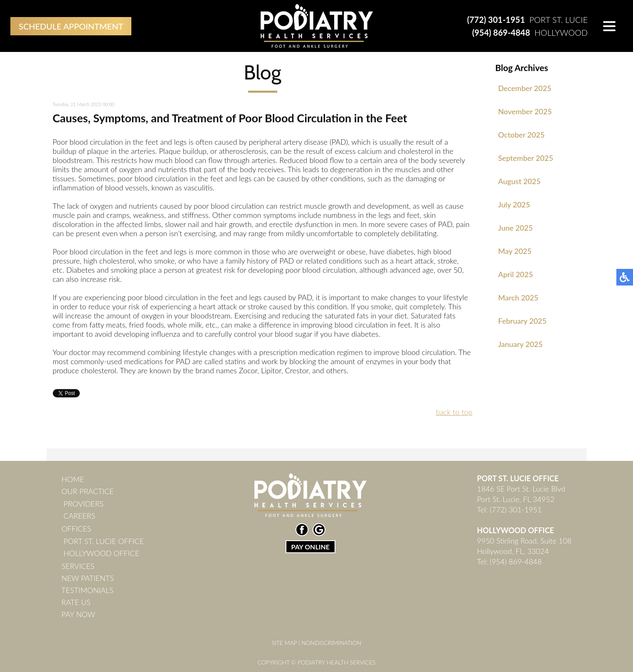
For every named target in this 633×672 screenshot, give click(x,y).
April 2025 (516, 274)
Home (73, 479)
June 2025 (516, 228)
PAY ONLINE (310, 547)
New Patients (88, 578)
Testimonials (87, 590)
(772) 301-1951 (496, 20)
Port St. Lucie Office (104, 541)
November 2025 (525, 111)
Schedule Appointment (71, 26)
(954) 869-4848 (501, 32)
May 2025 (515, 251)
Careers (79, 516)
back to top (454, 413)
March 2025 (518, 298)
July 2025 (514, 204)
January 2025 (521, 344)
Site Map (284, 643)
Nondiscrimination (331, 643)
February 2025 (522, 321)
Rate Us (76, 602)
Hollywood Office (101, 553)
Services (78, 566)
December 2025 (525, 88)
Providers (84, 504)
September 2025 (526, 158)
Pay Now (78, 614)
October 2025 (522, 135)
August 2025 (520, 181)
